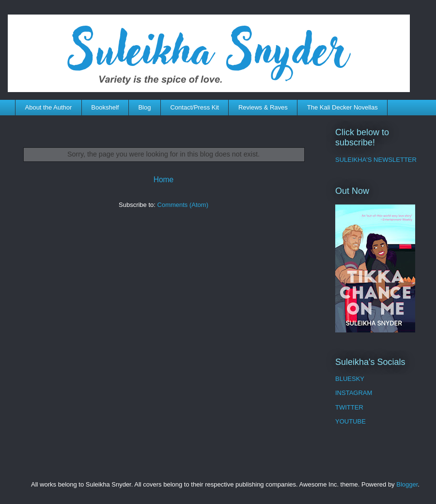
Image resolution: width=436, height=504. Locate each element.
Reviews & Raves (263, 107)
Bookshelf (105, 107)
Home (164, 180)
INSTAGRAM (354, 393)
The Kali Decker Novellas (343, 107)
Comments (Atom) (183, 205)
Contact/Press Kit (194, 107)
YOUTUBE (350, 421)
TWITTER (349, 407)
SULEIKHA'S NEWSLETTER (376, 160)
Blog (144, 107)
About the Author (49, 107)
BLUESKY (350, 379)
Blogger (407, 484)
